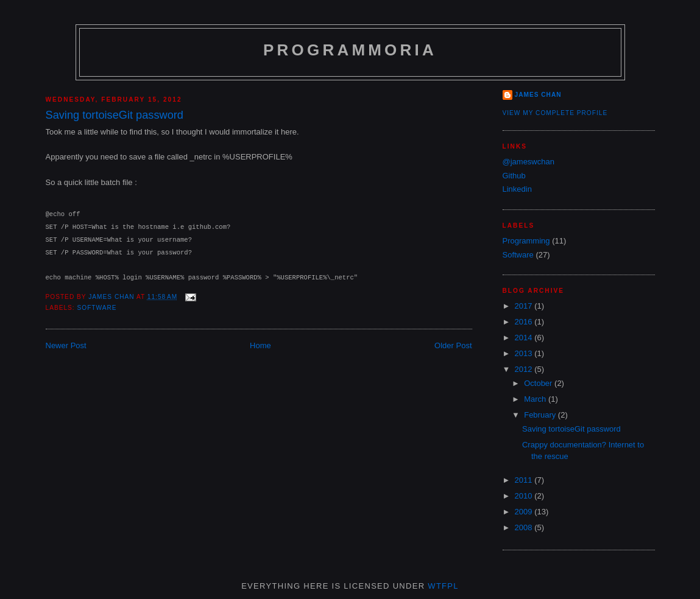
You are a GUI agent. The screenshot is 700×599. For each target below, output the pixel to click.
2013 (525, 353)
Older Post (453, 345)
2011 (525, 480)
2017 (525, 306)
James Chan (538, 95)
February (541, 415)
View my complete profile (555, 113)
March (536, 399)
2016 (525, 322)
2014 (525, 338)
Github (514, 176)
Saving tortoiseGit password (571, 429)
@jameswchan (529, 162)
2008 (525, 527)
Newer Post (66, 345)
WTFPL (443, 586)
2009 (525, 512)
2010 (525, 496)
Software (97, 308)
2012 (525, 369)
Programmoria (350, 50)
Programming (526, 241)
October (539, 383)
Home (260, 345)
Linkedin (517, 189)
